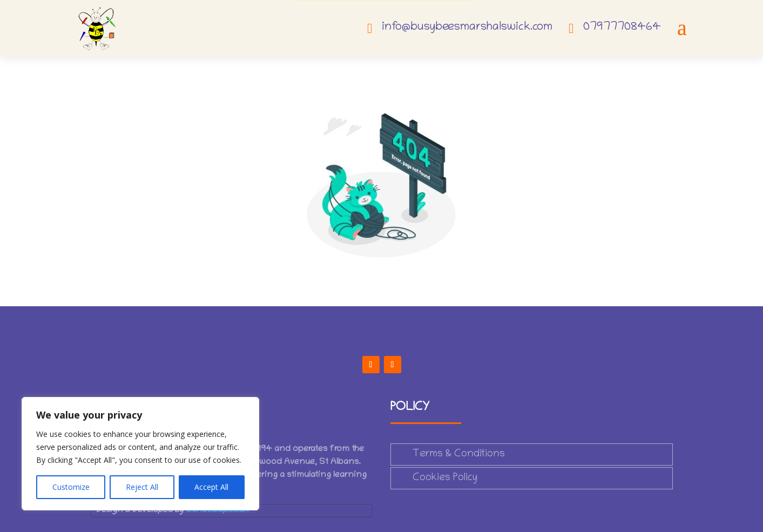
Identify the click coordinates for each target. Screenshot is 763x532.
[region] (140, 454)
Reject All (142, 487)
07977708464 (622, 28)
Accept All (211, 487)
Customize (71, 487)
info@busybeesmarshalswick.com (467, 28)
